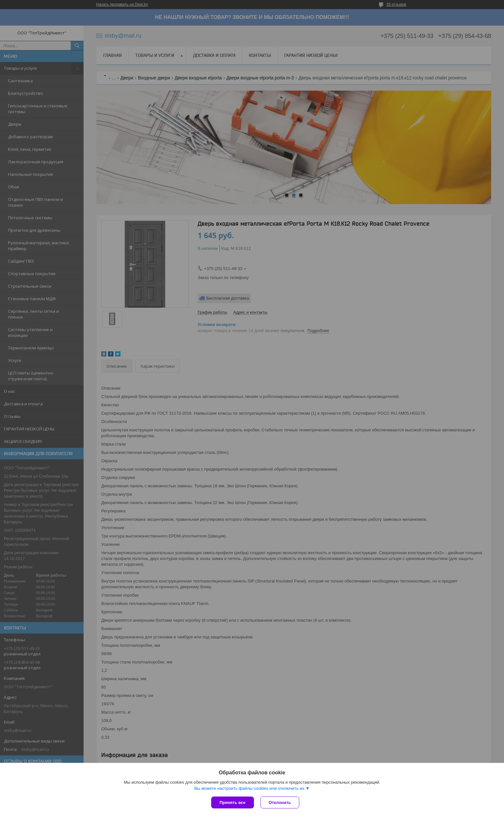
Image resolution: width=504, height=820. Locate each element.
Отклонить (280, 802)
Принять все (233, 802)
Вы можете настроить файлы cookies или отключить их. (250, 788)
